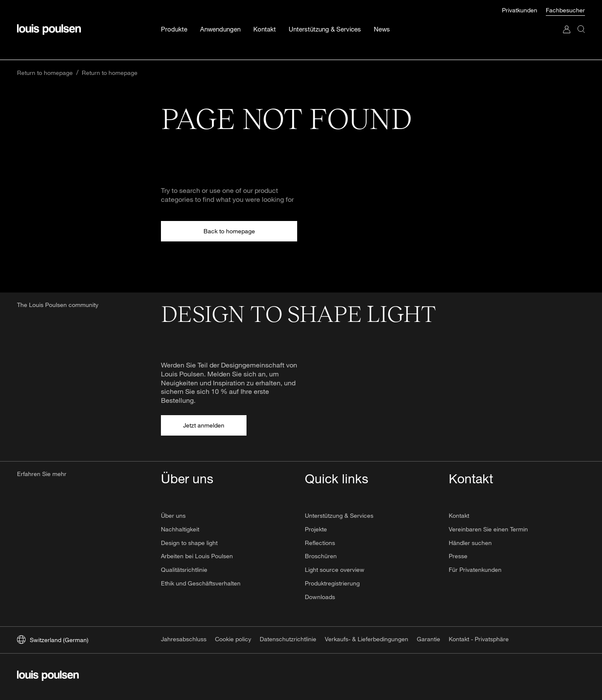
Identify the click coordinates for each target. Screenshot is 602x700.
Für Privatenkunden (475, 569)
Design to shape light (189, 543)
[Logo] (49, 13)
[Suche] (581, 21)
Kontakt (459, 515)
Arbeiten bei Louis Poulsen (197, 556)
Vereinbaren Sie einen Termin (488, 529)
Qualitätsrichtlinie (184, 569)
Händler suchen (470, 543)
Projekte (316, 529)
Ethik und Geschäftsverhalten (201, 583)
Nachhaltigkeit (180, 529)
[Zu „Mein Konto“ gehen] (567, 21)
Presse (458, 556)
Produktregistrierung (332, 583)
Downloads (320, 597)
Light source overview (335, 569)
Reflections (320, 543)
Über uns (173, 515)
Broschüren (321, 556)
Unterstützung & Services (339, 515)
